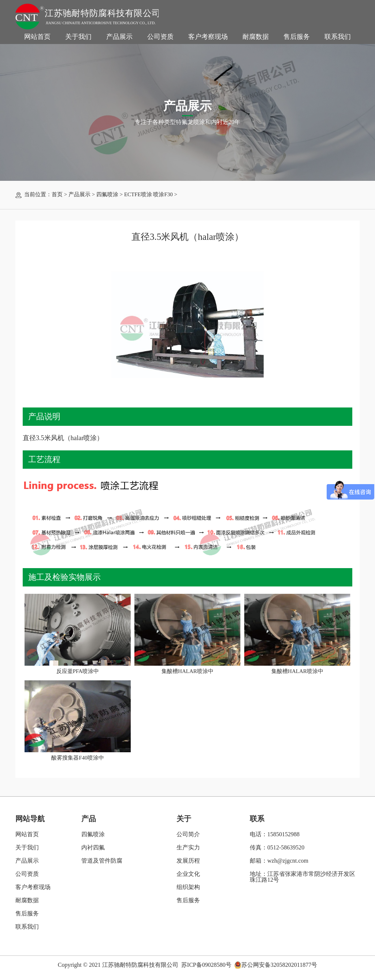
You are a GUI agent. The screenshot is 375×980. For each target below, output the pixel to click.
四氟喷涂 (107, 194)
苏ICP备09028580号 (206, 965)
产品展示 (119, 37)
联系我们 (338, 37)
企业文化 (188, 874)
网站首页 (37, 37)
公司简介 (188, 834)
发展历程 (188, 861)
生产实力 (188, 847)
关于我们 (78, 37)
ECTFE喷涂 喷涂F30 (148, 194)
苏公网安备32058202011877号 (279, 965)
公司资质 (160, 37)
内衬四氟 (93, 847)
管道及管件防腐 (102, 861)
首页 (57, 194)
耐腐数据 (256, 37)
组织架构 (188, 887)
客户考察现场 (208, 37)
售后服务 (297, 37)
